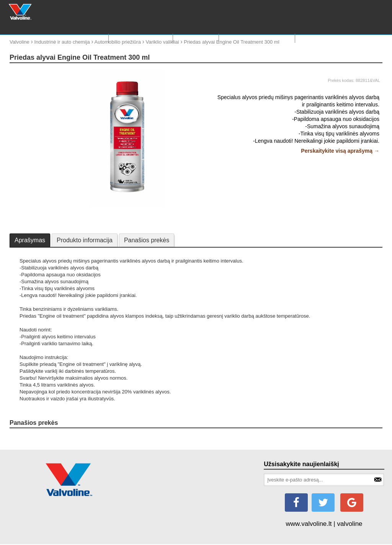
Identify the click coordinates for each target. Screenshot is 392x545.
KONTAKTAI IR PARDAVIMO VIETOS (342, 38)
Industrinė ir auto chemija (62, 42)
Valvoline (20, 42)
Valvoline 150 (196, 38)
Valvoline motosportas (257, 38)
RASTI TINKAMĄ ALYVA (140, 38)
